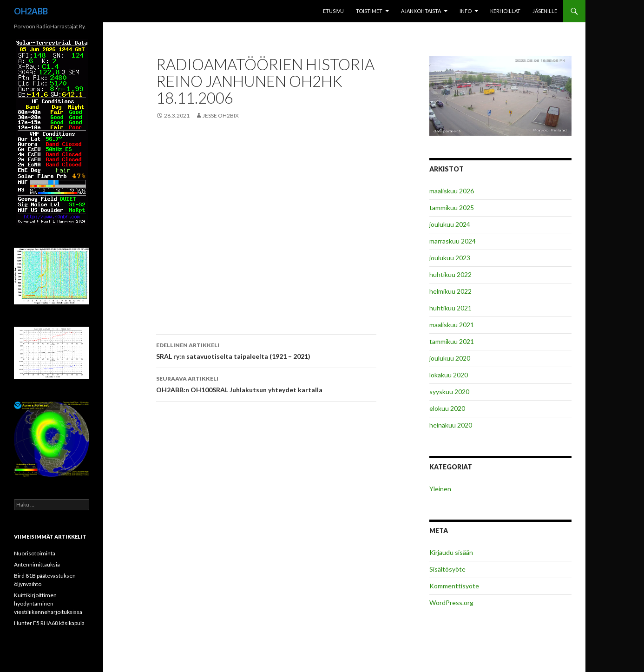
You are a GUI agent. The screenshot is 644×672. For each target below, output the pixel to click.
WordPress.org (451, 603)
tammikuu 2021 (452, 341)
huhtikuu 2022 (450, 274)
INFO (466, 11)
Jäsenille (545, 11)
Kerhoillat (505, 11)
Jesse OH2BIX (221, 115)
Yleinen (440, 489)
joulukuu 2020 (450, 358)
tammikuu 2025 (452, 208)
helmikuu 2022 (450, 291)
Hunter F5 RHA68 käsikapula (49, 623)
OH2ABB (31, 11)
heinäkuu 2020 (451, 425)
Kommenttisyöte (454, 586)
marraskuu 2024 (453, 241)
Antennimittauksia (37, 564)
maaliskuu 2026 (452, 191)
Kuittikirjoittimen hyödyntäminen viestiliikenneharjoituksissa (48, 603)
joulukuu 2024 (450, 224)
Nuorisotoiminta (35, 553)
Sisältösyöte (447, 569)
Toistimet (369, 11)
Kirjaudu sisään (451, 552)
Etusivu (333, 11)
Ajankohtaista (421, 11)
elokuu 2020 (447, 408)
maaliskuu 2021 (452, 325)
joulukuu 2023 (450, 258)
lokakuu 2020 (449, 375)
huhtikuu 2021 (450, 308)
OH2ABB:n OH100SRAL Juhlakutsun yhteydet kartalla (266, 383)
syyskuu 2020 (449, 392)
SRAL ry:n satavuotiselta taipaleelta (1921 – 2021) (266, 350)
